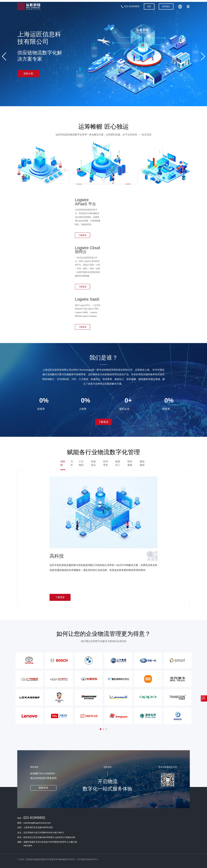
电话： (31, 818)
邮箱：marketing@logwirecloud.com (34, 823)
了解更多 (83, 235)
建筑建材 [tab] (142, 463)
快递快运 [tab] (93, 463)
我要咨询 (43, 788)
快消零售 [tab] (106, 463)
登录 (149, 6)
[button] (4, 56)
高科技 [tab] (63, 463)
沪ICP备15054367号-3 (87, 859)
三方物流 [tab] (81, 463)
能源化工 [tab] (118, 463)
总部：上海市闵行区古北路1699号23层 (35, 827)
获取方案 (28, 74)
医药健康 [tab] (130, 463)
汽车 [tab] (72, 463)
